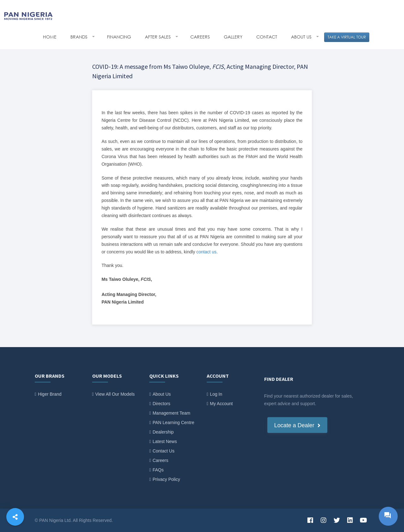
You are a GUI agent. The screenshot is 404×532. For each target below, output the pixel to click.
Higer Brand (50, 394)
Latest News (165, 441)
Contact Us (163, 451)
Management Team (171, 413)
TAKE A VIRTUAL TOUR (347, 37)
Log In (216, 394)
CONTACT (267, 37)
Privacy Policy (166, 479)
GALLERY (233, 37)
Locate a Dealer (297, 425)
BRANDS (80, 37)
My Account (221, 404)
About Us (162, 394)
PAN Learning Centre (173, 423)
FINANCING (119, 37)
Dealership (163, 432)
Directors (161, 404)
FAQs (158, 470)
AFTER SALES (158, 37)
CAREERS (200, 37)
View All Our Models (115, 394)
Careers (160, 460)
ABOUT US (302, 37)
